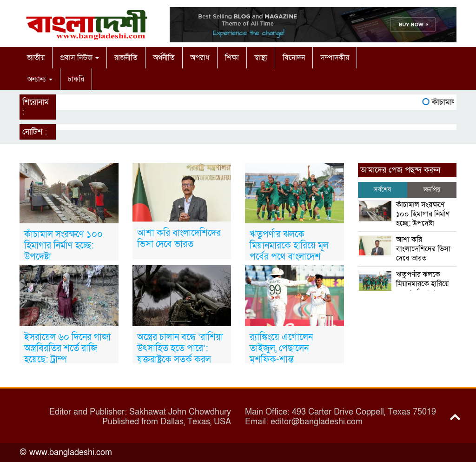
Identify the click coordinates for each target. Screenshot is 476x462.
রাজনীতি (126, 58)
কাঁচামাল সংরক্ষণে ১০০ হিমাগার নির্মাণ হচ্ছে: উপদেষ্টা (63, 246)
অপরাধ (200, 58)
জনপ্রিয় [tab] (432, 190)
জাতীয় (36, 58)
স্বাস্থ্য (261, 58)
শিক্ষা (232, 58)
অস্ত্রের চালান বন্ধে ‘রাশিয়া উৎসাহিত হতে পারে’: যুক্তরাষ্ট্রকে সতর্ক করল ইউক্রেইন (180, 354)
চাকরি (76, 79)
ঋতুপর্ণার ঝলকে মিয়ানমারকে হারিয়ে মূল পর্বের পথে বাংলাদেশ (289, 246)
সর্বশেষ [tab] (382, 190)
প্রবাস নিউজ (79, 58)
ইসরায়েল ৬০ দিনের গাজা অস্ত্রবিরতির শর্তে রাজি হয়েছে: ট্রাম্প (67, 348)
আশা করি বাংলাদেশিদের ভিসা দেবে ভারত (179, 239)
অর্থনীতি (164, 58)
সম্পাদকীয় (335, 58)
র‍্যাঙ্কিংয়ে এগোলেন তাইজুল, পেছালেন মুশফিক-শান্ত (281, 348)
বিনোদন (294, 58)
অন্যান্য (40, 79)
